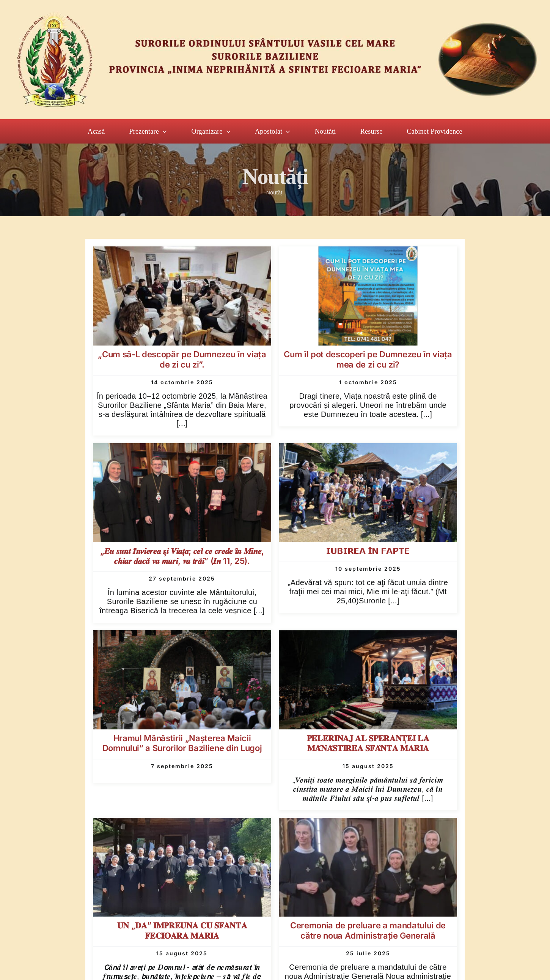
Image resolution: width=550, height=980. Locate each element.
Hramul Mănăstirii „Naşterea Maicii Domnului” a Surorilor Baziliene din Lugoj (182, 743)
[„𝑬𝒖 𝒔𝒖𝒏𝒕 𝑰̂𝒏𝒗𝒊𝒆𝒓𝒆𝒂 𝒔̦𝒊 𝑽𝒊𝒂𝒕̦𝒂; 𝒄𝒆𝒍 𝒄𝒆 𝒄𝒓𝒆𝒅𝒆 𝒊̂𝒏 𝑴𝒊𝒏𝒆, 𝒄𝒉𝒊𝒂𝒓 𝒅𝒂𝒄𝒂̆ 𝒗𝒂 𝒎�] (182, 450)
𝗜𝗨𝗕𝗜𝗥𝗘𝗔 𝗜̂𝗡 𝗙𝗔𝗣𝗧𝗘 (368, 551)
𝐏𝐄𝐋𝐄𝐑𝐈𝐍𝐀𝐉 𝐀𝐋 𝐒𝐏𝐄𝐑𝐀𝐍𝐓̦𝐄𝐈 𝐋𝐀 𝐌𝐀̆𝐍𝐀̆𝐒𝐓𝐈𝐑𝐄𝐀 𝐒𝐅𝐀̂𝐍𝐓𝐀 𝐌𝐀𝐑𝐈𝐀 (368, 743)
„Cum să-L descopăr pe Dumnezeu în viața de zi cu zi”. (182, 359)
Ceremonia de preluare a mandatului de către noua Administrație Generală (368, 930)
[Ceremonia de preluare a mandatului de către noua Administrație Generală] (368, 824)
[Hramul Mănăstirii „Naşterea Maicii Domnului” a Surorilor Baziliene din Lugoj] (182, 637)
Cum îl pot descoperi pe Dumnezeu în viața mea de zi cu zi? (368, 359)
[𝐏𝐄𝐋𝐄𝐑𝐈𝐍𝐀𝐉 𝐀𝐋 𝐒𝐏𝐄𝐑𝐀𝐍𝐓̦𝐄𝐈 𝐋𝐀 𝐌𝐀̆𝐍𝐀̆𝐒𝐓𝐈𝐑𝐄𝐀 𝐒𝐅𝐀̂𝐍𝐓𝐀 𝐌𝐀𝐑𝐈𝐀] (368, 637)
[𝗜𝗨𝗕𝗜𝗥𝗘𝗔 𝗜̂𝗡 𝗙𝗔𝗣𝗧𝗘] (368, 450)
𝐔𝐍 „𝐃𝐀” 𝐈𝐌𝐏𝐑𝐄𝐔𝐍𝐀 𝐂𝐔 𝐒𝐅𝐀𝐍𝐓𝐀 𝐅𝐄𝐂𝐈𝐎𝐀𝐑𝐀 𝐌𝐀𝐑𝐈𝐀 (182, 930)
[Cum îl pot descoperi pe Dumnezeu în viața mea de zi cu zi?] (368, 253)
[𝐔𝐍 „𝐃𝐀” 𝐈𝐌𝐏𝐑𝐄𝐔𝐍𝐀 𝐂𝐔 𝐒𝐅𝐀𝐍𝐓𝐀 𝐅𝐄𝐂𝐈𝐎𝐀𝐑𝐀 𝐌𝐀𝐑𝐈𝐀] (182, 824)
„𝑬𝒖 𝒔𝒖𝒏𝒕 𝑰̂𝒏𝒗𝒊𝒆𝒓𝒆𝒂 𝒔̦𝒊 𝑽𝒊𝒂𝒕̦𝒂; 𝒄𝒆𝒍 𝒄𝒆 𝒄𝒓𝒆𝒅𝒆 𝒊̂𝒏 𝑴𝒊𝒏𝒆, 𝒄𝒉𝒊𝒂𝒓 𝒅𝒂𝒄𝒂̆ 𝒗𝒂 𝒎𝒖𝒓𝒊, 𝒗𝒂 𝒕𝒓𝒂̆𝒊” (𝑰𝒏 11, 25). (182, 556)
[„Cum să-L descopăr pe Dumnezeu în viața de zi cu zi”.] (182, 253)
